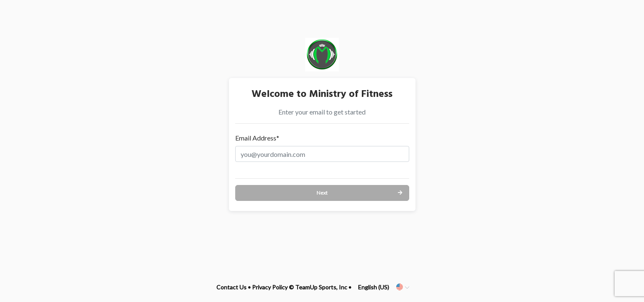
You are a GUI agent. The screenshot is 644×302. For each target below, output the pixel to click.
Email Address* (257, 138)
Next (322, 193)
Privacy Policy (270, 287)
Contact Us (231, 287)
